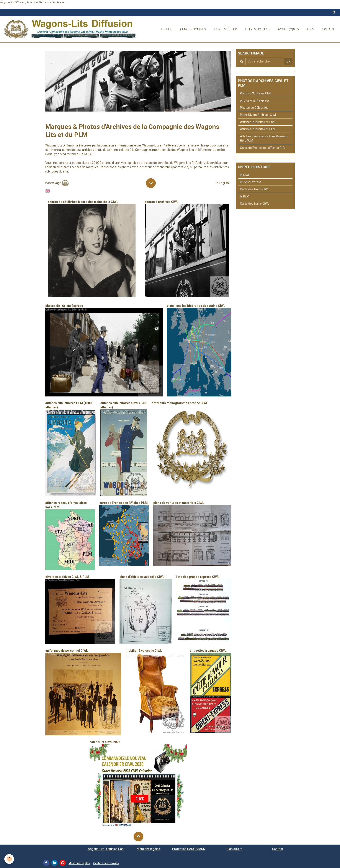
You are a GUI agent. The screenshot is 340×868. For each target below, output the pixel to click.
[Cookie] (9, 859)
